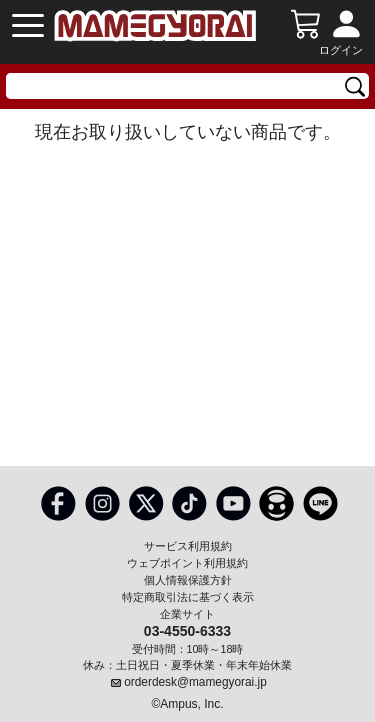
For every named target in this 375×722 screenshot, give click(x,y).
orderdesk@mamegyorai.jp (195, 682)
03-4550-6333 (187, 630)
